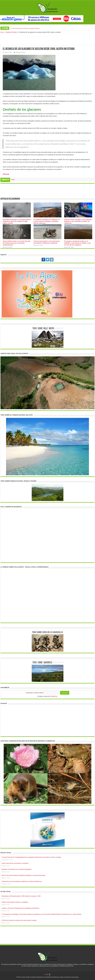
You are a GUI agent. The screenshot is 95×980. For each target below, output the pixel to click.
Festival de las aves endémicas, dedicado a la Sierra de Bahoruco (22, 881)
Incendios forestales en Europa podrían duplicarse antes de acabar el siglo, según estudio (17, 221)
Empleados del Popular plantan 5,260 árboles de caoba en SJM (21, 896)
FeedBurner (54, 696)
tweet (13, 180)
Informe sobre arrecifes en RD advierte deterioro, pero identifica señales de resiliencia (78, 221)
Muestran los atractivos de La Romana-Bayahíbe (16, 869)
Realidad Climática (11, 32)
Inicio (2, 32)
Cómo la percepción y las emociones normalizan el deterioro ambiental (47, 242)
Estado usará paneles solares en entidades (15, 902)
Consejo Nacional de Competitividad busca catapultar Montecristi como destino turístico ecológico (31, 857)
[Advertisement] (47, 39)
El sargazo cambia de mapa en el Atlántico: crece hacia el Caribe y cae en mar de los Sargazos (77, 243)
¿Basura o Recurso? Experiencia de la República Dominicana (20, 908)
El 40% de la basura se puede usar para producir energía (19, 920)
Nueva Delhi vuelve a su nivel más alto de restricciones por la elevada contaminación (17, 243)
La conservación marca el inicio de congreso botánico (25, 28)
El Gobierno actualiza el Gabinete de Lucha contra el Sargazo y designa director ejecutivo (47, 221)
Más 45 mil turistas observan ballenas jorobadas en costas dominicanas (23, 875)
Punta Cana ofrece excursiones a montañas (15, 863)
